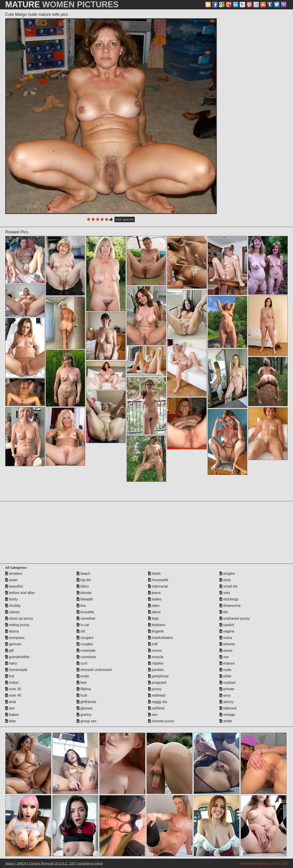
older (225, 676)
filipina (84, 689)
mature (227, 663)
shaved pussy (161, 721)
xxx (224, 657)
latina (154, 612)
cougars (85, 638)
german (13, 644)
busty (12, 599)
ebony (12, 631)
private (227, 689)
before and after (20, 593)
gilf (9, 650)
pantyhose (158, 676)
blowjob (85, 599)
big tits (84, 580)
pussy (155, 689)
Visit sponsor (125, 219)
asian (12, 580)
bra (81, 606)
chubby (13, 606)
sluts (225, 580)
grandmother (18, 657)
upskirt (227, 625)
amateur (14, 574)
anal (11, 702)
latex (154, 606)
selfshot (156, 708)
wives (226, 650)
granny (84, 715)
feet (82, 683)
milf (153, 644)
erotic (83, 676)
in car (83, 625)
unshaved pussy (235, 618)
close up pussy (19, 618)
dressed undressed (94, 670)
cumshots (86, 657)
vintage (227, 715)
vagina (227, 631)
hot (10, 676)
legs (153, 618)
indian (12, 683)
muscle (156, 657)
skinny (227, 702)
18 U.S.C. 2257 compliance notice (79, 863)
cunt (82, 663)
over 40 (13, 695)
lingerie (156, 631)
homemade (16, 670)
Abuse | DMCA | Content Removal (29, 863)
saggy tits (158, 702)
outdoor (228, 683)
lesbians (157, 625)
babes (12, 715)
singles (227, 574)
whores (227, 644)
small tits (229, 586)
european (15, 638)
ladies (155, 599)
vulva (226, 638)
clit (81, 631)
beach (84, 574)
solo (225, 593)
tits (224, 612)
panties (156, 670)
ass (10, 708)
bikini (83, 586)
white (226, 721)
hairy (11, 663)
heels (154, 574)
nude (225, 670)
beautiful (14, 586)
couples (85, 644)
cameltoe (86, 618)
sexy (225, 695)
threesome (230, 606)
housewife (158, 580)
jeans (154, 593)
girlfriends (87, 702)
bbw (11, 721)
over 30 (13, 689)
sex (153, 715)
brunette (85, 612)
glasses (85, 708)
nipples (156, 663)
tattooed (228, 708)
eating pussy (17, 625)
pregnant (157, 683)
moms (155, 650)
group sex (87, 721)
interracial (158, 586)
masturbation (161, 638)
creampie (86, 650)
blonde (84, 593)
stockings (229, 599)
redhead (157, 695)
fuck (82, 695)
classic (13, 612)
